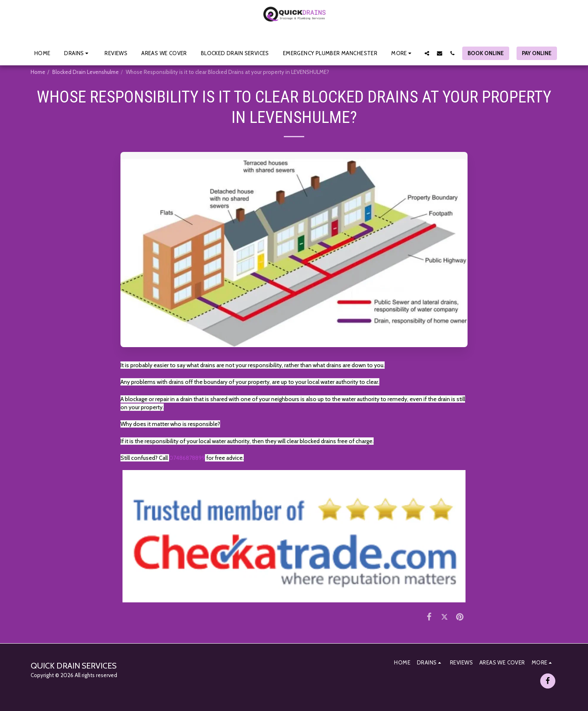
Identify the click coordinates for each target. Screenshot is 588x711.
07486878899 (187, 458)
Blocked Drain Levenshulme (86, 72)
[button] (77, 53)
